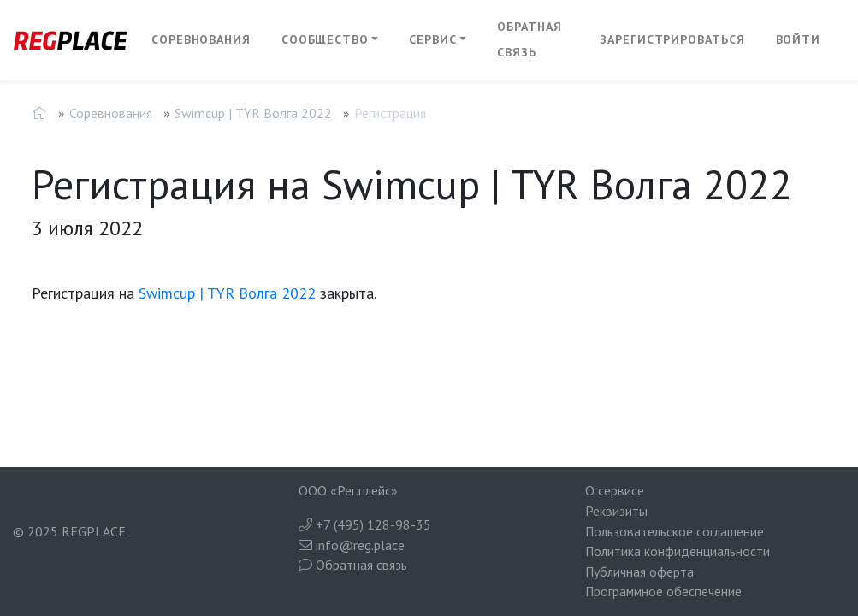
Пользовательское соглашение (675, 531)
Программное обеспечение (663, 591)
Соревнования (201, 39)
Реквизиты (616, 511)
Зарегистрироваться (672, 39)
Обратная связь (529, 39)
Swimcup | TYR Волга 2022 (253, 113)
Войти (799, 39)
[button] (330, 40)
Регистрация (390, 113)
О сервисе (615, 490)
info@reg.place (352, 545)
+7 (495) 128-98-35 (365, 524)
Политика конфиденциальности (678, 551)
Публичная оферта (639, 572)
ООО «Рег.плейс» (348, 490)
